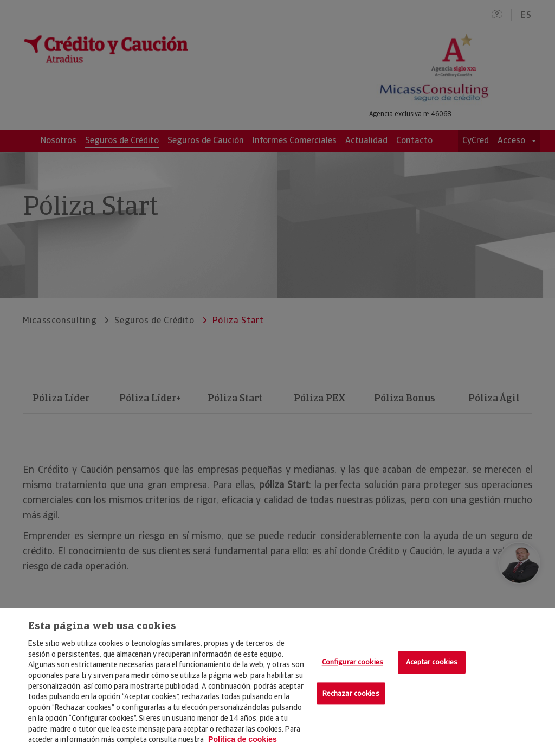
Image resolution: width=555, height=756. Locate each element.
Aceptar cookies (432, 662)
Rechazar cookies (351, 693)
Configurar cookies (353, 662)
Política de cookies (243, 739)
